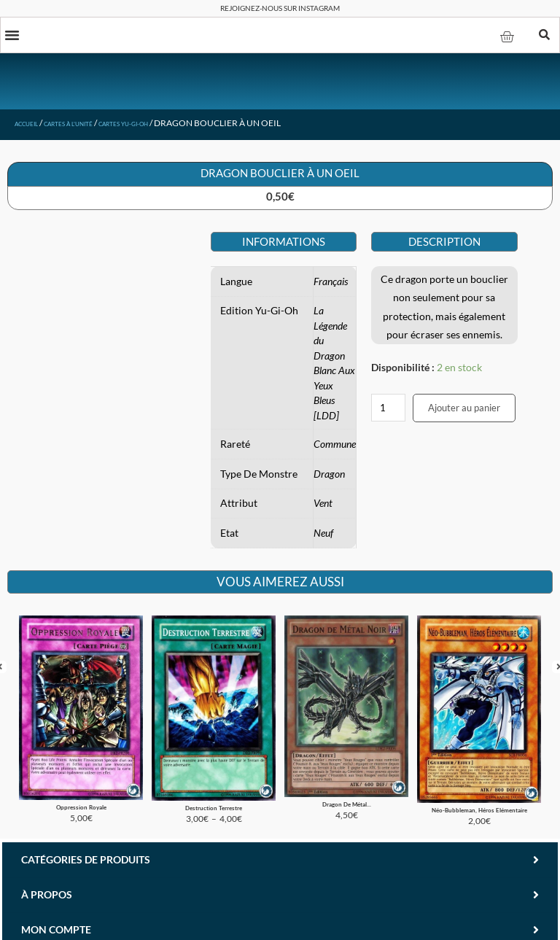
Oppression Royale (81, 785)
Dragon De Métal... (347, 783)
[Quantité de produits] (388, 411)
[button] (14, 36)
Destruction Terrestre (214, 786)
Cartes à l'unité (93, 126)
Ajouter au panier (464, 411)
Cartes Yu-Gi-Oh (172, 126)
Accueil (33, 126)
